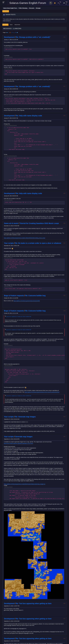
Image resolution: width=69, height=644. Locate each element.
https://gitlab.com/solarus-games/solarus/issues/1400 (27, 301)
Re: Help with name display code (29, 116)
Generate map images (24, 437)
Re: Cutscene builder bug (35, 296)
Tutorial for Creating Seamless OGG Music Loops (39, 223)
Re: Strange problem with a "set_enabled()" (33, 37)
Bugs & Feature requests (14, 296)
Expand (15, 125)
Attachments (17, 25)
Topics (11, 25)
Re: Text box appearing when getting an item (34, 603)
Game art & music (11, 223)
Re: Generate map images (25, 417)
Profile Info (6, 11)
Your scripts (9, 243)
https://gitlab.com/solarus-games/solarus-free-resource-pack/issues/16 (42, 392)
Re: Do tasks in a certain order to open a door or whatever (38, 243)
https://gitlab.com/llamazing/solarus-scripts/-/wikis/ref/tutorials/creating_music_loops (24, 238)
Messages (5, 25)
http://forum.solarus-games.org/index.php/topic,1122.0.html (18, 443)
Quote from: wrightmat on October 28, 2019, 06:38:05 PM (19, 317)
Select (11, 47)
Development (9, 37)
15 (16, 32)
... (14, 32)
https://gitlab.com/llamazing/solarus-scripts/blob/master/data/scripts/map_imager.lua (25, 484)
